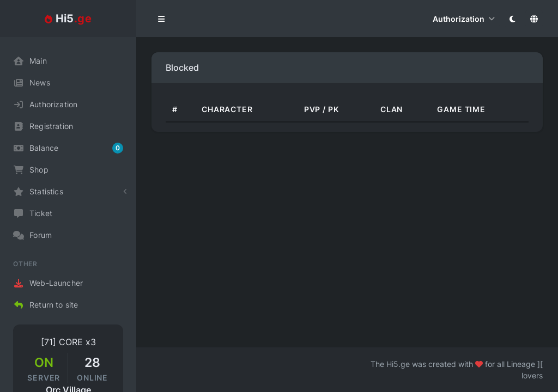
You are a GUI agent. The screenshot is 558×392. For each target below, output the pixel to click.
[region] (68, 215)
